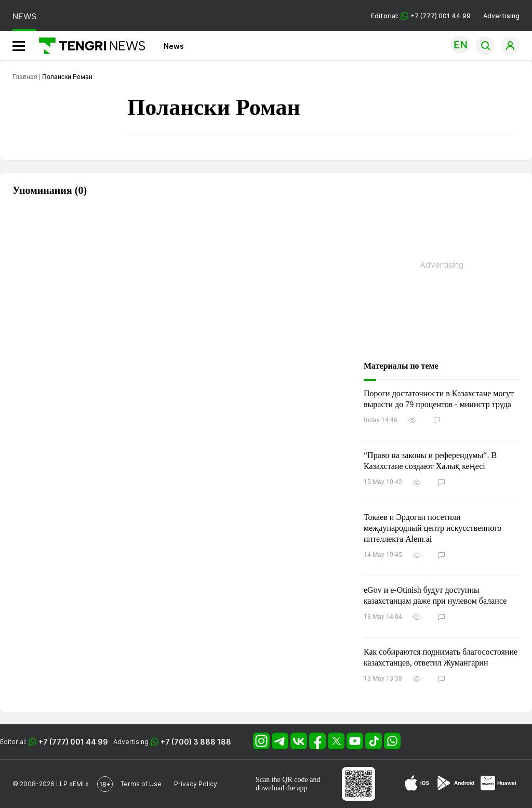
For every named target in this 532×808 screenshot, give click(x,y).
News (174, 46)
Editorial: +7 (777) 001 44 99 (421, 16)
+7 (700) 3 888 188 (196, 742)
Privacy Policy (196, 784)
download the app (282, 788)
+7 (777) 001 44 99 (73, 742)
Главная (25, 77)
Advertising (501, 16)
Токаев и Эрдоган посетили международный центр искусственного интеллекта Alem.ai (433, 528)
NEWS (24, 16)
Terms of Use (141, 784)
